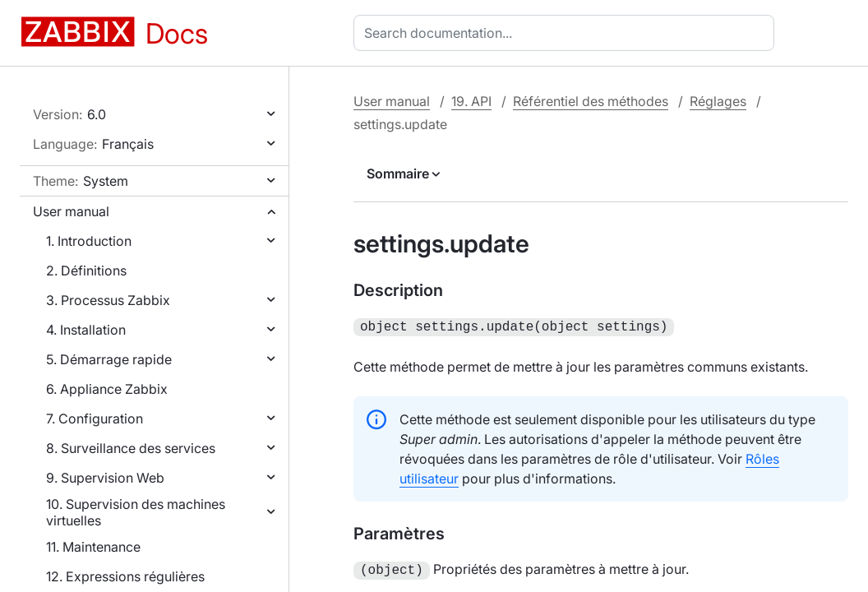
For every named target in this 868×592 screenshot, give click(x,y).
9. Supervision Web (105, 478)
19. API (471, 101)
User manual (71, 211)
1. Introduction (89, 241)
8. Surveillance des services (131, 448)
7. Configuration (95, 419)
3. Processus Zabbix (108, 300)
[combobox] (567, 33)
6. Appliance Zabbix (107, 389)
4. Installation (86, 330)
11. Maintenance (93, 547)
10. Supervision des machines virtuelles (136, 512)
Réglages (718, 101)
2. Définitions (86, 271)
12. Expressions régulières (125, 576)
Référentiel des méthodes (591, 101)
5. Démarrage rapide (109, 359)
